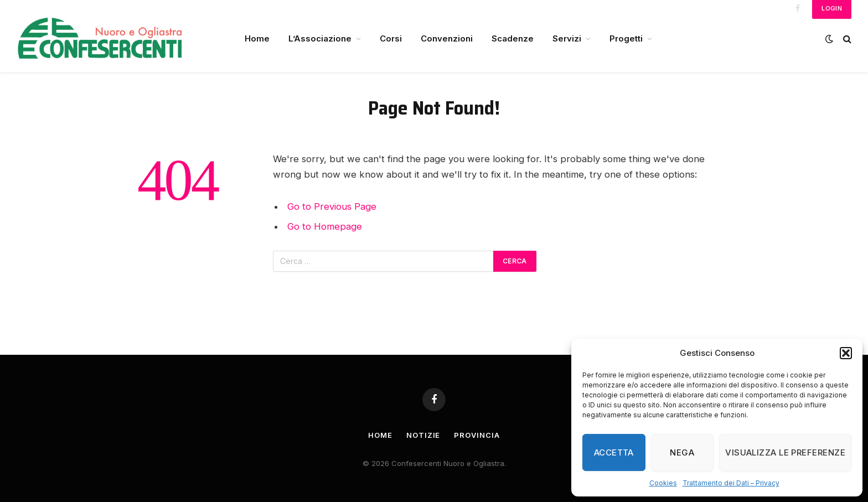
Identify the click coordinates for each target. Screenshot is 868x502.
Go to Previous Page (332, 206)
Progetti (626, 38)
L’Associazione (320, 38)
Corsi (391, 38)
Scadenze (513, 38)
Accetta (614, 452)
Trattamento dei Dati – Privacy (731, 483)
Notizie (423, 435)
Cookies (663, 483)
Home (257, 38)
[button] (846, 353)
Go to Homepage (325, 226)
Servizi (567, 38)
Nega (682, 452)
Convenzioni (447, 38)
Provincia (477, 435)
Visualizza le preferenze (785, 452)
